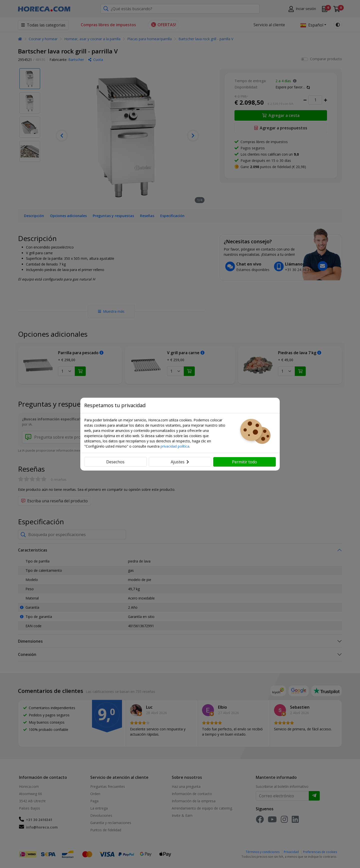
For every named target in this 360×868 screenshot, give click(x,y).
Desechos (115, 462)
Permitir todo (244, 462)
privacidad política (175, 446)
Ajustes (180, 462)
